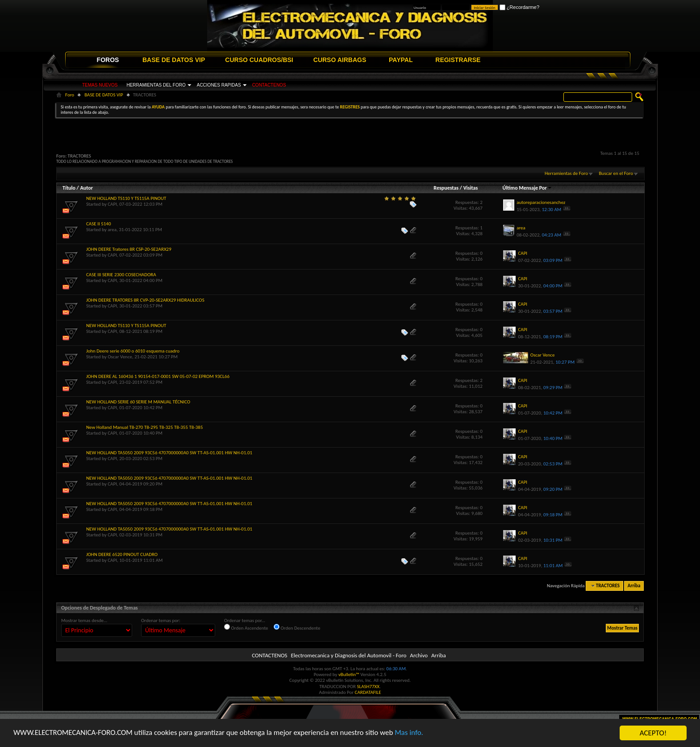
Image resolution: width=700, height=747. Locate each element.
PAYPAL (401, 60)
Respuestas (446, 188)
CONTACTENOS (269, 85)
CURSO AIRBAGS (340, 60)
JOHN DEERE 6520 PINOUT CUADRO (122, 554)
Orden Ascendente (246, 627)
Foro (70, 95)
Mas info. (410, 733)
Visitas (471, 188)
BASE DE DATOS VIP (174, 60)
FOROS (108, 60)
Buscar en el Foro (616, 173)
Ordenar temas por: (161, 620)
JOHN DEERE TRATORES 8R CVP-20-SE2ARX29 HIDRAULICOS (145, 300)
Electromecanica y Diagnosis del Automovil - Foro (348, 655)
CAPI (112, 204)
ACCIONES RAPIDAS (219, 85)
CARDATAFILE (368, 692)
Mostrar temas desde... (84, 620)
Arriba (634, 586)
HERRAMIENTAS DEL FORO (156, 85)
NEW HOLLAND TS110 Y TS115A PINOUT (126, 198)
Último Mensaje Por (527, 188)
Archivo (419, 655)
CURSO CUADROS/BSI (259, 60)
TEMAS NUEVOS (100, 85)
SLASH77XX (369, 687)
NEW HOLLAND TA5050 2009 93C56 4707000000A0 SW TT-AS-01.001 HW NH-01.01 (169, 453)
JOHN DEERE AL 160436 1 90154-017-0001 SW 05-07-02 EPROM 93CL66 (158, 376)
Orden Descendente (297, 627)
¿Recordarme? (519, 7)
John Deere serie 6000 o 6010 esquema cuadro (133, 351)
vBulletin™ (349, 674)
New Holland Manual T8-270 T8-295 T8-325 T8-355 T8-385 (145, 427)
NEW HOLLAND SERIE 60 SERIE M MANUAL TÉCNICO (138, 402)
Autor (86, 188)
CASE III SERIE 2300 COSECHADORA (121, 275)
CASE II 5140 (98, 224)
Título (69, 188)
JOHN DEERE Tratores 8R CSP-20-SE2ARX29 (129, 249)
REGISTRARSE (458, 60)
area (112, 230)
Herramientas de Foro (566, 173)
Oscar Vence (120, 357)
